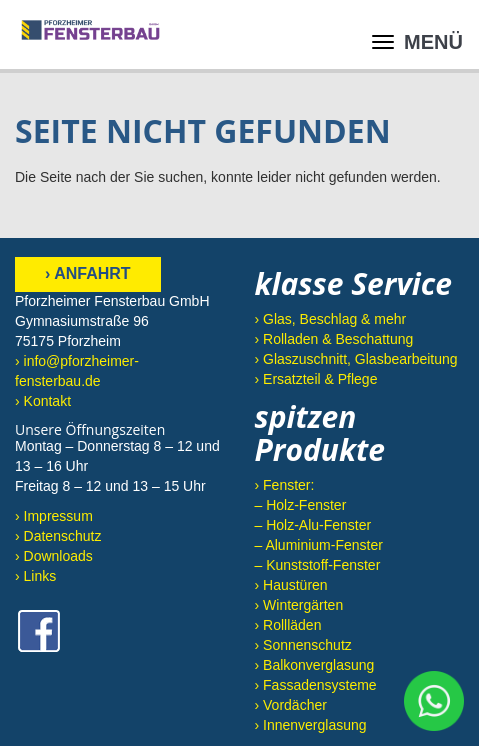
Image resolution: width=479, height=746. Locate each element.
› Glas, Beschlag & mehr (331, 319)
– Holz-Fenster (301, 505)
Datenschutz (63, 536)
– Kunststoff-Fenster (318, 565)
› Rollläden (288, 625)
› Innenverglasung (311, 725)
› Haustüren (291, 585)
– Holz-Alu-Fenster (313, 525)
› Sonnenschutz (303, 645)
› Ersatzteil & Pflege (316, 379)
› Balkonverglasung (315, 665)
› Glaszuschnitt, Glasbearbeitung (356, 359)
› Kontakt (43, 401)
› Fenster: (285, 485)
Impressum (58, 516)
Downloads (58, 556)
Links (40, 576)
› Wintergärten (299, 605)
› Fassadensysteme (316, 685)
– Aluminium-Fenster (319, 545)
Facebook (39, 631)
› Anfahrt (88, 273)
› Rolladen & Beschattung (334, 339)
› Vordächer (291, 705)
